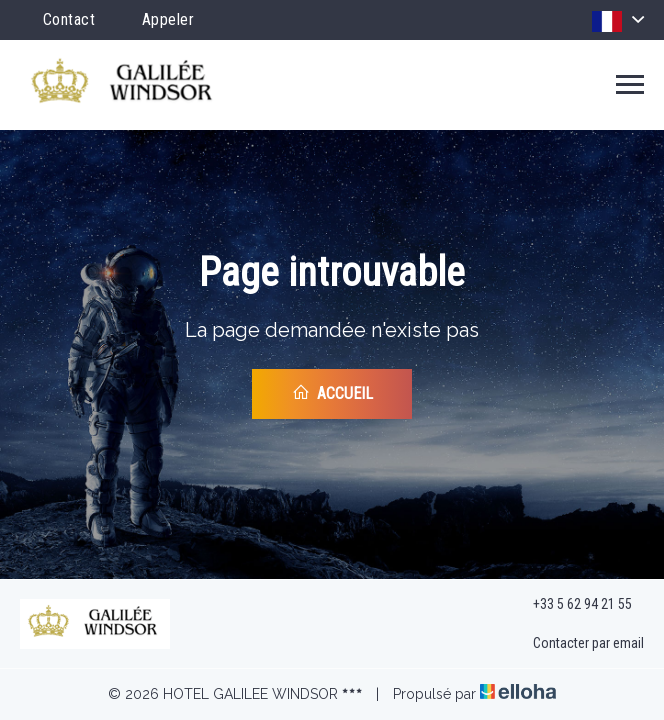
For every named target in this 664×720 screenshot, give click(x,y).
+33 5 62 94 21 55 (571, 604)
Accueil (332, 393)
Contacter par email (577, 644)
